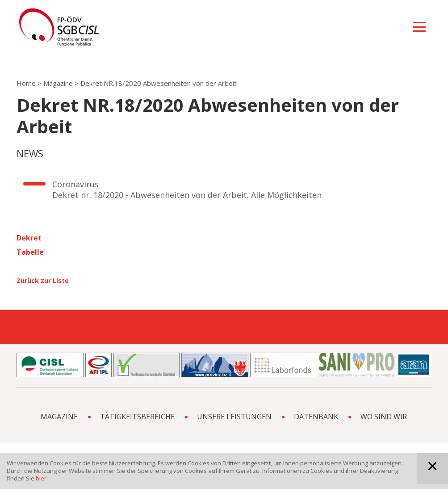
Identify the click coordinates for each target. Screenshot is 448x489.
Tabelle (30, 252)
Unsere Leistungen (234, 417)
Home (26, 83)
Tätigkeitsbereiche (137, 417)
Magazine (58, 83)
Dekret (29, 238)
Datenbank (316, 417)
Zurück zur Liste (43, 280)
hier (41, 478)
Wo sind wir (384, 417)
